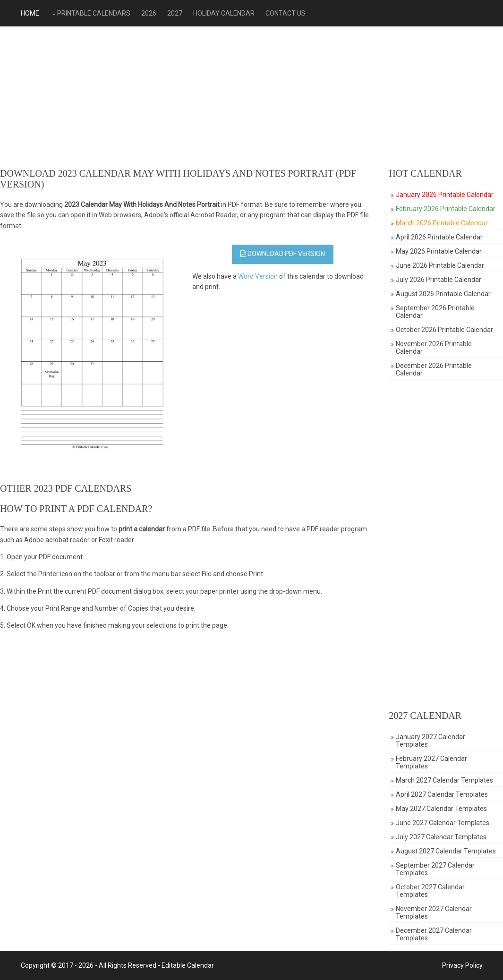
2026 (149, 13)
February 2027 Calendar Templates (431, 762)
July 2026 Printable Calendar (439, 280)
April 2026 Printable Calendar (439, 237)
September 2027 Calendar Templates (435, 869)
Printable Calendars (94, 13)
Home (30, 13)
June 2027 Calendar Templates (443, 823)
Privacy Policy (462, 965)
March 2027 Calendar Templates (444, 780)
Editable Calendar (188, 965)
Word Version (258, 276)
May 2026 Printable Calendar (439, 251)
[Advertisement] (251, 97)
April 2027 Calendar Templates (442, 794)
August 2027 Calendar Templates (446, 851)
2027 (175, 13)
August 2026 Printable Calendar (443, 294)
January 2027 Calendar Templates (431, 741)
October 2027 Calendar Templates (430, 891)
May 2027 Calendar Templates (441, 809)
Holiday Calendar (224, 13)
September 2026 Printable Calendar (435, 312)
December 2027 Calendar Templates (434, 934)
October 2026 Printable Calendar (444, 330)
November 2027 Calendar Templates (434, 912)
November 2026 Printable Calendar (434, 348)
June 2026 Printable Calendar (440, 265)
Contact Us (286, 13)
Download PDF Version (283, 254)
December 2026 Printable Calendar (434, 369)
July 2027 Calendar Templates (441, 837)
